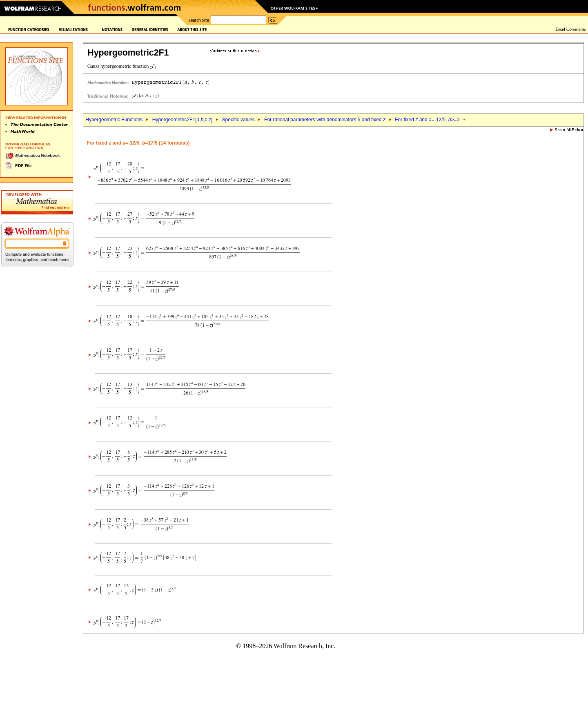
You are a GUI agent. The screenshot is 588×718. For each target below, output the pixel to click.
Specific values (238, 120)
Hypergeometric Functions (114, 120)
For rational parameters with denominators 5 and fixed (325, 120)
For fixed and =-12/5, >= (427, 120)
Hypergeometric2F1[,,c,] (182, 120)
